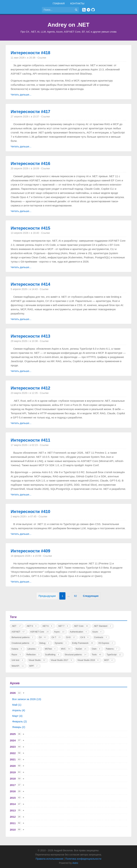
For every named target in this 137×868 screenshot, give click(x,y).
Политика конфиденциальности (83, 859)
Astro (75, 863)
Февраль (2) (19, 721)
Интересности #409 (30, 551)
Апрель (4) (19, 710)
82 (75, 596)
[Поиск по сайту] (58, 10)
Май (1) (17, 705)
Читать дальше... (21, 94)
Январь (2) (19, 727)
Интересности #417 (30, 112)
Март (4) (17, 716)
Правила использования (49, 859)
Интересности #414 (30, 284)
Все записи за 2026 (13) (27, 699)
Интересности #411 (30, 440)
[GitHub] (93, 10)
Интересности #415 (30, 228)
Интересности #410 (30, 512)
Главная (59, 3)
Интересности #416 (30, 163)
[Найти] (76, 10)
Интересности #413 (30, 336)
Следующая (91, 596)
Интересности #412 (30, 388)
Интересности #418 (30, 53)
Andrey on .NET (68, 25)
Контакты (77, 3)
